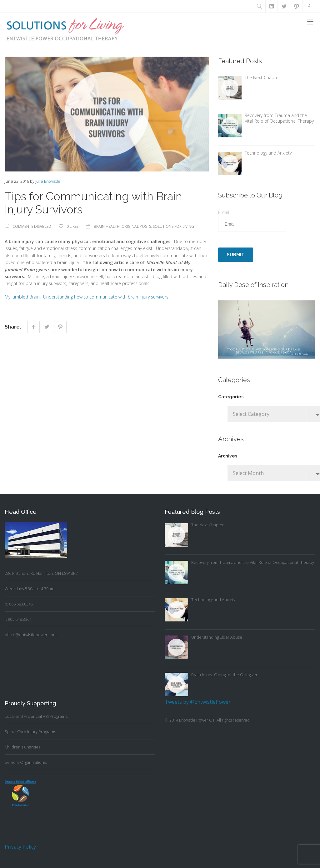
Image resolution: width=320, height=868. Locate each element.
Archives (228, 456)
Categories (231, 397)
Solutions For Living (173, 226)
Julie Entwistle (48, 181)
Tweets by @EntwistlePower (198, 702)
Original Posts (136, 226)
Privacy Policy (20, 847)
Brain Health (107, 226)
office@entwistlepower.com (31, 635)
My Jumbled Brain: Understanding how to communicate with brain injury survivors (87, 297)
